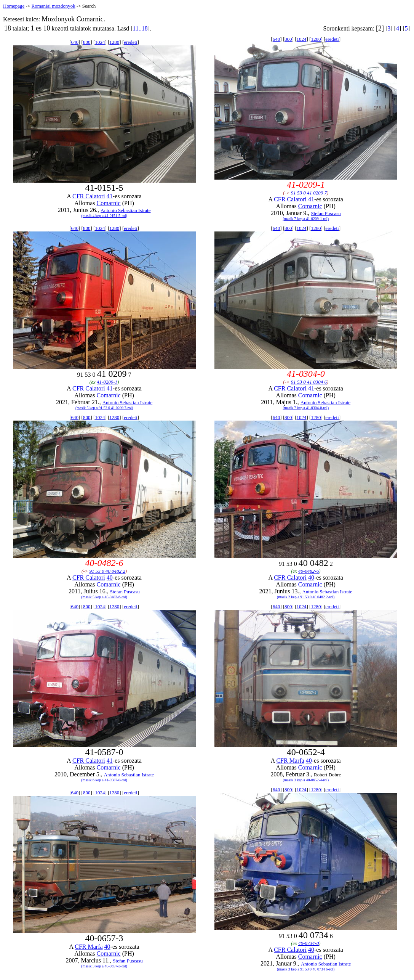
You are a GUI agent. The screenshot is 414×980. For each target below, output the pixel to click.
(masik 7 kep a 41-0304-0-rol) (306, 408)
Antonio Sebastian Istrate (125, 210)
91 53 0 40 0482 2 (107, 571)
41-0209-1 (107, 382)
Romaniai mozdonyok (53, 6)
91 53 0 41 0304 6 (309, 382)
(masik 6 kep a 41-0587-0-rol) (104, 780)
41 (110, 196)
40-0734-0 (309, 943)
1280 (114, 42)
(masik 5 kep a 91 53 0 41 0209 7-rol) (104, 408)
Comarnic (109, 203)
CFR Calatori (89, 196)
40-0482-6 (309, 571)
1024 (100, 42)
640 (75, 42)
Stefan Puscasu (326, 213)
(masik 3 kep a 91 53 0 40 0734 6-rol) (306, 969)
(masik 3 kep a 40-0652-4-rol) (306, 780)
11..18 (140, 28)
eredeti (130, 42)
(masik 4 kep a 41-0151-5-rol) (104, 216)
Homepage (14, 6)
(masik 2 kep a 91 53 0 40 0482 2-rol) (306, 597)
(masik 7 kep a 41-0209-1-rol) (306, 219)
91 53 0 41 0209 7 (309, 193)
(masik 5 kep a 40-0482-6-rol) (104, 597)
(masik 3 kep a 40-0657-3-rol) (104, 966)
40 (110, 578)
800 (87, 42)
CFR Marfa (290, 761)
